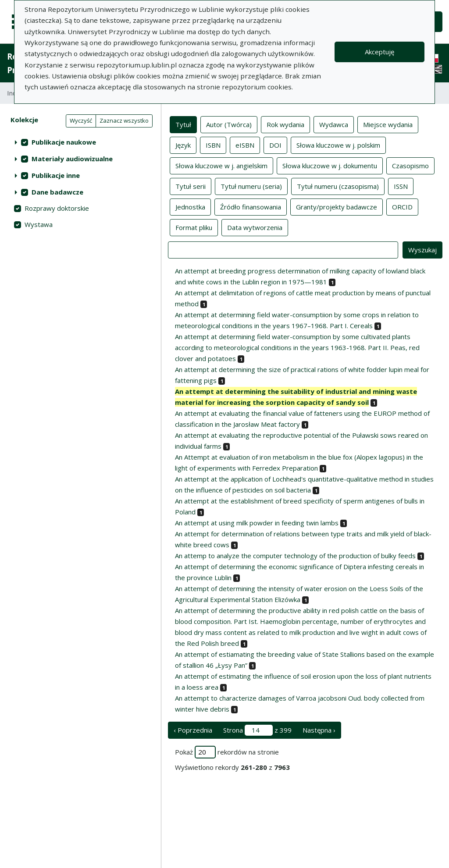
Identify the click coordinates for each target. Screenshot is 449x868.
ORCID (402, 206)
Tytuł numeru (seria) (251, 186)
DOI (275, 145)
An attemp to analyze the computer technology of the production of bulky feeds (295, 556)
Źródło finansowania (251, 206)
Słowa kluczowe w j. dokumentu (330, 165)
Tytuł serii (191, 186)
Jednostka (190, 206)
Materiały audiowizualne (72, 159)
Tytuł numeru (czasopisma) (338, 186)
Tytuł (183, 124)
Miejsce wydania (388, 124)
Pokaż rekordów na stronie (227, 752)
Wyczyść (81, 120)
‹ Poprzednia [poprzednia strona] (193, 730)
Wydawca (334, 124)
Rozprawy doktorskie (57, 208)
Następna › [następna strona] (319, 730)
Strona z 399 (257, 730)
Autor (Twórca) (229, 124)
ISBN (213, 145)
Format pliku (194, 227)
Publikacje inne (56, 175)
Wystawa (39, 224)
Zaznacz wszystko (124, 120)
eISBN (245, 145)
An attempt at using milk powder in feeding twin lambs (257, 523)
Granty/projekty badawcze (337, 206)
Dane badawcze (57, 192)
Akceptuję (380, 52)
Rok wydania (285, 124)
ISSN (401, 186)
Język (183, 145)
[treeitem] (80, 142)
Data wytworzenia (255, 227)
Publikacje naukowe (64, 142)
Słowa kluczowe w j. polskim (338, 145)
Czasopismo (410, 165)
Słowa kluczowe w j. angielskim (221, 165)
